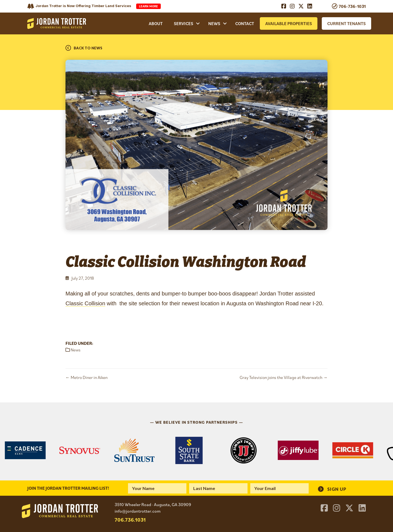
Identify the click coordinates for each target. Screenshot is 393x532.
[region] (196, 450)
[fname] (157, 488)
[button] (198, 23)
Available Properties (289, 23)
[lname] (218, 488)
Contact (245, 23)
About (156, 23)
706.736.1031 (130, 520)
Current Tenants (346, 23)
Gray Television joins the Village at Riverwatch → (284, 377)
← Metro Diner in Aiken (87, 377)
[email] (279, 488)
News (214, 23)
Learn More (148, 6)
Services (184, 23)
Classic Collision (85, 303)
